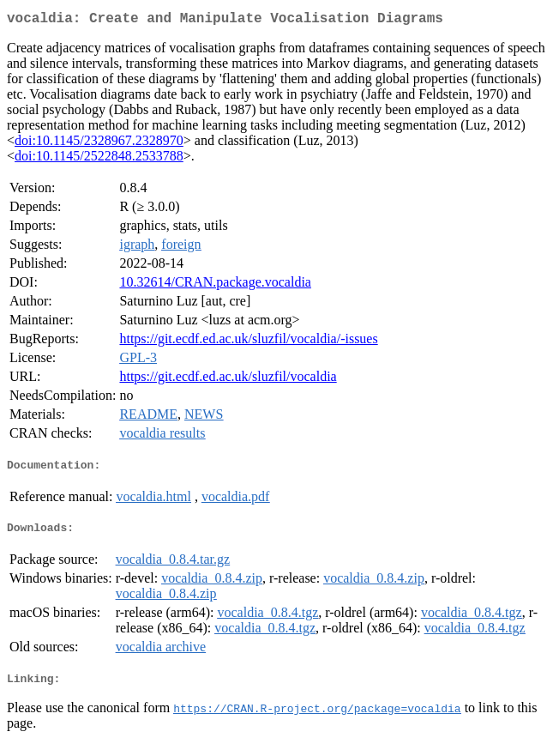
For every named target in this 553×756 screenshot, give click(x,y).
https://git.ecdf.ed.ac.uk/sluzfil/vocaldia (228, 380)
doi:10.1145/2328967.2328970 (99, 144)
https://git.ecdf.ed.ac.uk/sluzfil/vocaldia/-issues (248, 342)
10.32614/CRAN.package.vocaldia (215, 285)
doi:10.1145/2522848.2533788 (99, 159)
